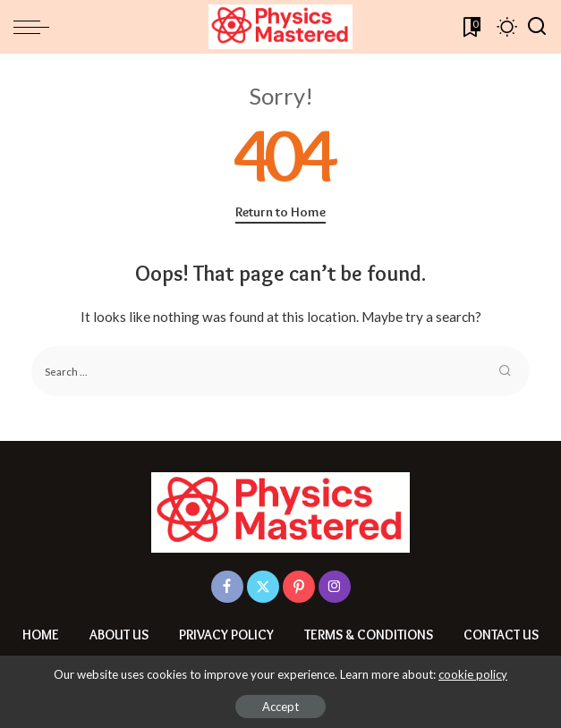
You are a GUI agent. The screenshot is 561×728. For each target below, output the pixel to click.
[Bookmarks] (470, 27)
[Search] (537, 27)
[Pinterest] (299, 587)
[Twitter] (263, 587)
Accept (280, 707)
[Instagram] (335, 587)
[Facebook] (227, 587)
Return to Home (280, 212)
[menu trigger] (36, 27)
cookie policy (473, 674)
